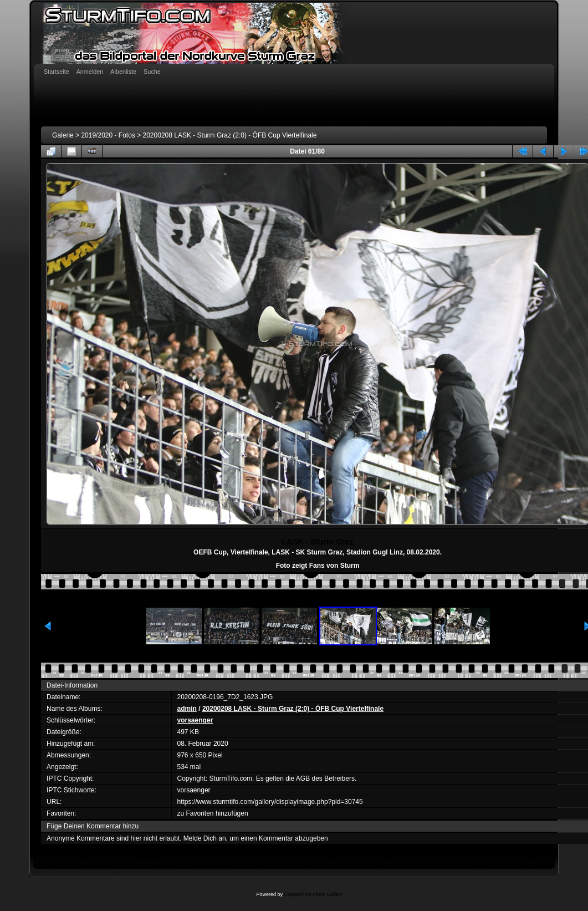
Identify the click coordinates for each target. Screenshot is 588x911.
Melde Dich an (205, 838)
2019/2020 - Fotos (108, 135)
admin (187, 709)
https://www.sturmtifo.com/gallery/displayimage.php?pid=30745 (270, 802)
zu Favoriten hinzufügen (213, 813)
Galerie (63, 135)
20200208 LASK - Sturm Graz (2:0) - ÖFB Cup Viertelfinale (230, 135)
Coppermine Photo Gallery (313, 894)
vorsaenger (195, 720)
